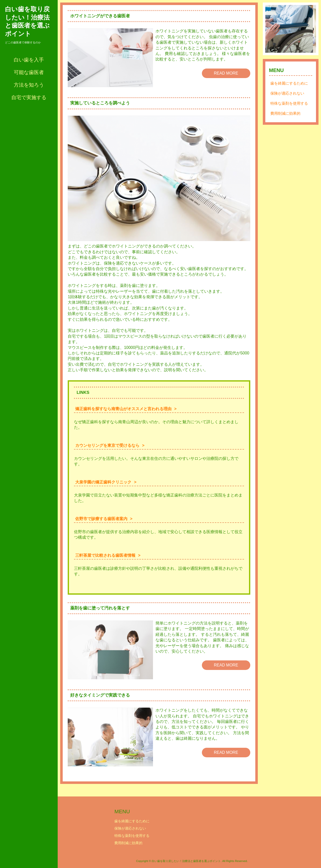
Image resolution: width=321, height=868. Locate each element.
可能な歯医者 (29, 72)
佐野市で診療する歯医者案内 (101, 519)
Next (309, 30)
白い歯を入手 (29, 60)
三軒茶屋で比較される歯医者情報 (105, 555)
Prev (272, 30)
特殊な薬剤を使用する (289, 106)
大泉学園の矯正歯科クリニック (103, 482)
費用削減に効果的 (285, 116)
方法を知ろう (29, 85)
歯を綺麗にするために (289, 86)
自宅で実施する (29, 97)
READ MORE (226, 73)
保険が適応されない (287, 96)
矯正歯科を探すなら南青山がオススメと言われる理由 (123, 409)
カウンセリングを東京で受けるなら (107, 445)
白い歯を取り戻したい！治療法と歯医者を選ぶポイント (27, 21)
